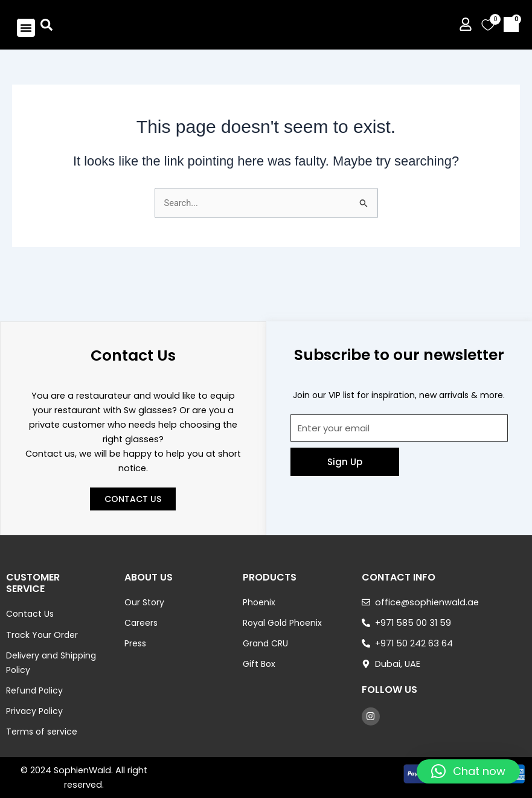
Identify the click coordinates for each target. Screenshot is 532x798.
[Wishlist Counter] (488, 32)
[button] (26, 35)
